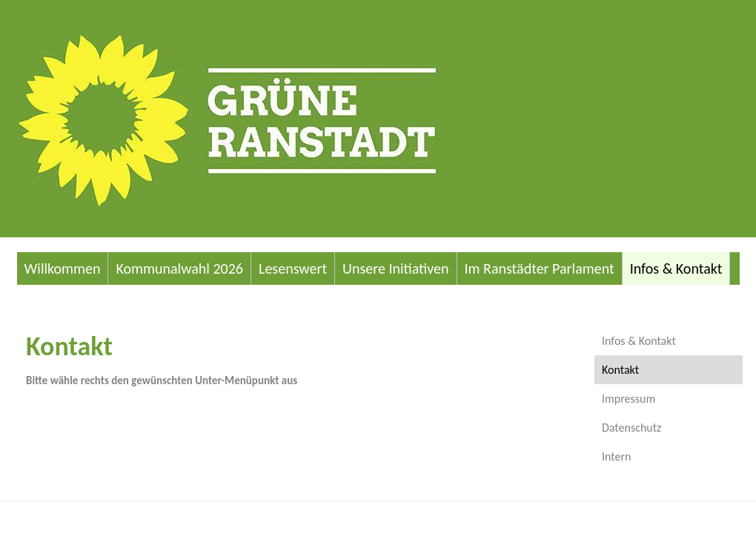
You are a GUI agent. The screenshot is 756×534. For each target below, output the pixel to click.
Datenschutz (631, 428)
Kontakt (620, 370)
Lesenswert (293, 268)
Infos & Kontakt (676, 268)
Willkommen (63, 268)
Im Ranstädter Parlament (540, 268)
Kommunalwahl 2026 (179, 268)
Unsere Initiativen (395, 268)
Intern (616, 456)
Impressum (629, 399)
